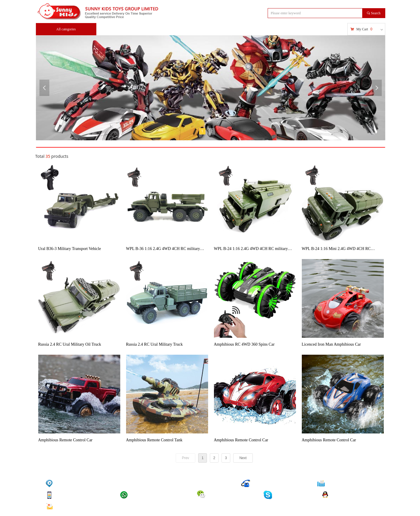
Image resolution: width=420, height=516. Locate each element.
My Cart (362, 29)
